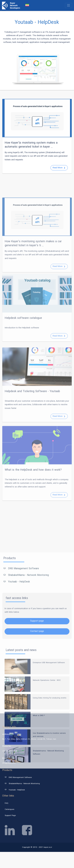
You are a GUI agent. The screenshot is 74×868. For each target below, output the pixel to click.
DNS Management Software (21, 630)
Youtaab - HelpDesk (17, 643)
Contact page (37, 692)
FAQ (6, 803)
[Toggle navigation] (69, 5)
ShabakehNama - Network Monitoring (26, 636)
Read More (59, 182)
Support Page (10, 816)
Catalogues (10, 809)
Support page (37, 682)
